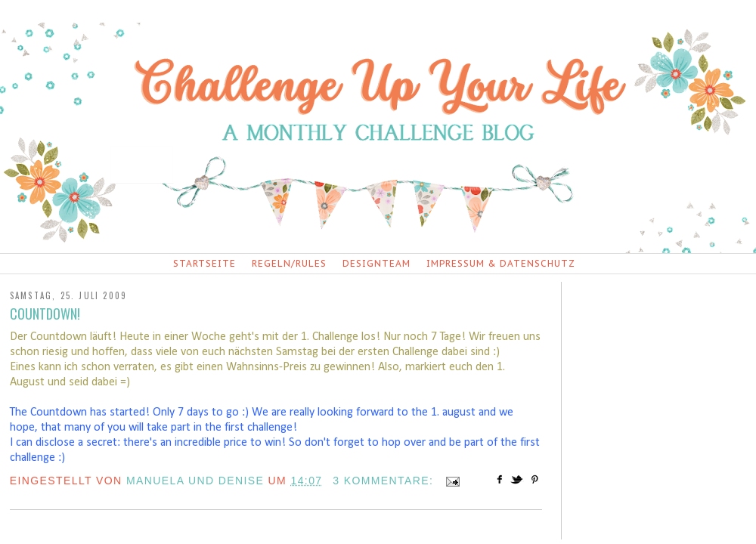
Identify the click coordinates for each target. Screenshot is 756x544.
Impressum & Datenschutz (501, 263)
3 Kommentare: (385, 481)
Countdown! (45, 314)
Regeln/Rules (289, 263)
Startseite (204, 263)
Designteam (376, 263)
